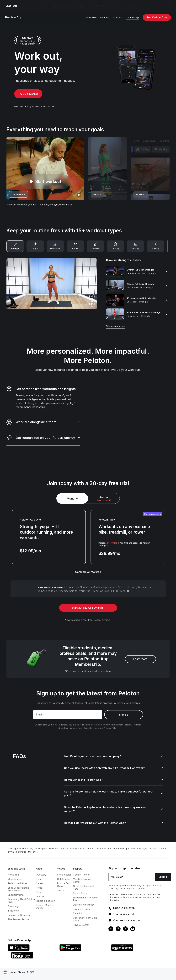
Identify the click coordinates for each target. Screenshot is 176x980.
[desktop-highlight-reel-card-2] (107, 171)
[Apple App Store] (32, 939)
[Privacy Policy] (10, 972)
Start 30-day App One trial (88, 597)
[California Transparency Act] (129, 972)
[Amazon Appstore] (135, 939)
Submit (163, 866)
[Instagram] (118, 919)
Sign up (124, 712)
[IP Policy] (70, 972)
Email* (40, 712)
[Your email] (131, 867)
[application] (163, 973)
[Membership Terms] (52, 972)
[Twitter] (125, 919)
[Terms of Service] (30, 972)
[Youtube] (133, 919)
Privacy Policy (111, 725)
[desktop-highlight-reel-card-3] (150, 171)
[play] (79, 198)
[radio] (104, 488)
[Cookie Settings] (87, 972)
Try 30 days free (157, 17)
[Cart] (170, 6)
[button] (43, 387)
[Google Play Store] (84, 939)
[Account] (160, 6)
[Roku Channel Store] (35, 947)
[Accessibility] (105, 972)
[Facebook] (111, 919)
